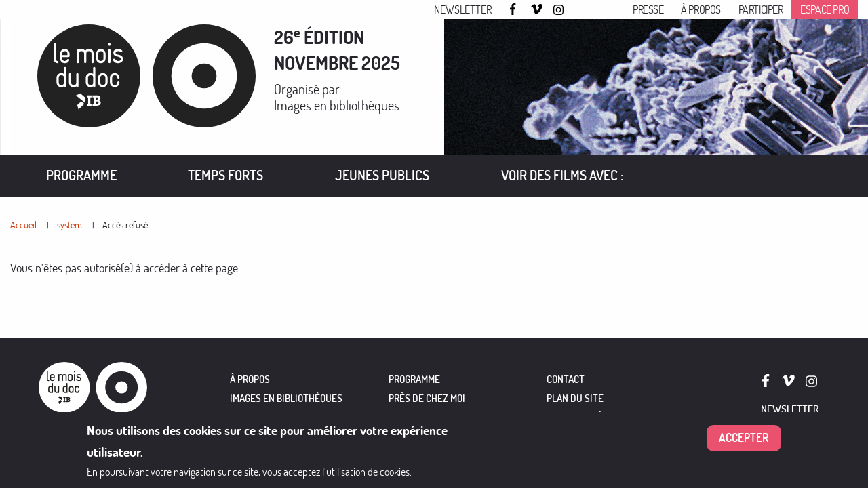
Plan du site (575, 398)
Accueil (23, 225)
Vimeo (537, 10)
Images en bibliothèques (337, 105)
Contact (566, 379)
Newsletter (463, 9)
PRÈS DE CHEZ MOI (427, 398)
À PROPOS (250, 379)
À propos (701, 9)
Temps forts (225, 175)
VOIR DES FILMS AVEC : (562, 175)
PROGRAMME (414, 379)
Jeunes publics (382, 175)
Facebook (515, 9)
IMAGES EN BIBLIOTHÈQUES (286, 398)
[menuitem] (81, 176)
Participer (761, 9)
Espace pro (825, 9)
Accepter (744, 439)
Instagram (559, 10)
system (70, 225)
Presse (648, 9)
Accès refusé (125, 225)
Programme (81, 175)
